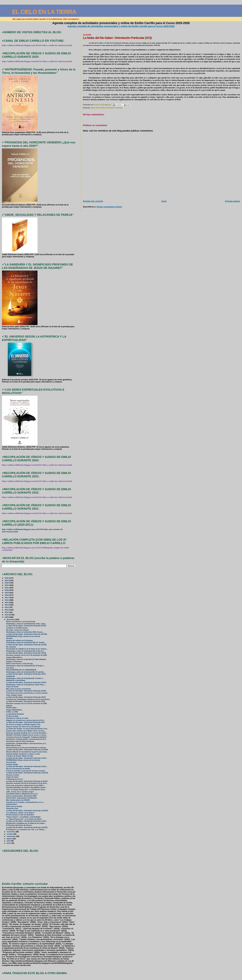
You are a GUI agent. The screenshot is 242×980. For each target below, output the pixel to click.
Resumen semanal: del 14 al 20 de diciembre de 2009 (26, 704)
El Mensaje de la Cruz (14, 779)
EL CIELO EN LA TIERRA (44, 12)
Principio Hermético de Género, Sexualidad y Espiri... (27, 787)
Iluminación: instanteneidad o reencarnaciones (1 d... (27, 743)
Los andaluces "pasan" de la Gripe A (20, 813)
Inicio (164, 201)
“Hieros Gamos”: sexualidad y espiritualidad (23, 817)
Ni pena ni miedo (13, 775)
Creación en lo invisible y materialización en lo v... (25, 802)
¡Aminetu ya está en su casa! (17, 718)
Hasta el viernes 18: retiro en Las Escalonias (23, 727)
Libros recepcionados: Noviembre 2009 (21, 796)
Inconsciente (11, 762)
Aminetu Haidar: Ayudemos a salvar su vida (23, 754)
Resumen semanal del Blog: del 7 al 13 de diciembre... (27, 733)
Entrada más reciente (93, 201)
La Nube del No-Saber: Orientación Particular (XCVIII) (27, 634)
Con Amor (10, 668)
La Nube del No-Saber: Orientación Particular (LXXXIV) (27, 811)
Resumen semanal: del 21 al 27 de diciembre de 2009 (26, 655)
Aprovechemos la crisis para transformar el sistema (26, 748)
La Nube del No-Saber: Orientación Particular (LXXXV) (27, 781)
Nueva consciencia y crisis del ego (20, 664)
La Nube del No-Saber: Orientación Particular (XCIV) (26, 683)
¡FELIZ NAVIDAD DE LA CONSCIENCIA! (21, 670)
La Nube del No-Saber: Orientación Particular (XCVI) (26, 653)
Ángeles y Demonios (14, 662)
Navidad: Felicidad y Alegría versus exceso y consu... (27, 735)
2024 (7, 580)
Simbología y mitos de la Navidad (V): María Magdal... (27, 659)
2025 (7, 578)
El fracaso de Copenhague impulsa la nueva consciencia (28, 699)
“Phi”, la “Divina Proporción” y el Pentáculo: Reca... (26, 790)
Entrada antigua (233, 201)
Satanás (9, 706)
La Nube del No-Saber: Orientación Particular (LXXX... (27, 758)
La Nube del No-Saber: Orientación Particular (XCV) (26, 674)
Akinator (9, 638)
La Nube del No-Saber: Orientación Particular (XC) (25, 722)
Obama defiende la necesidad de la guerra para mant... (27, 752)
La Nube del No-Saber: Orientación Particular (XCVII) (26, 645)
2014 (7, 605)
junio (9, 843)
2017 (7, 597)
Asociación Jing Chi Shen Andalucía (20, 741)
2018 (7, 595)
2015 (7, 602)
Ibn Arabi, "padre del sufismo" (18, 630)
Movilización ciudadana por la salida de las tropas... (26, 823)
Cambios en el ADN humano (17, 628)
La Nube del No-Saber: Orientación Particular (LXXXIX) (27, 750)
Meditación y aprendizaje (16, 680)
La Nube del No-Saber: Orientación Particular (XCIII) (26, 691)
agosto (10, 839)
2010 (7, 615)
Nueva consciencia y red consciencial (21, 622)
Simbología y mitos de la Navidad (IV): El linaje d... (25, 666)
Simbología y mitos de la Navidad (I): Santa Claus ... (26, 685)
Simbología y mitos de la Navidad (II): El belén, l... (25, 678)
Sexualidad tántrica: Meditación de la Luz (22, 794)
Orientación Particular (114, 108)
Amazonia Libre (12, 808)
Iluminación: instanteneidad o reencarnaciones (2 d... (27, 739)
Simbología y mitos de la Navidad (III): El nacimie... (26, 672)
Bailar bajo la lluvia (14, 745)
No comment (11, 647)
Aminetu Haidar (12, 764)
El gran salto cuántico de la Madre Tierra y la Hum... (26, 731)
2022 (7, 585)
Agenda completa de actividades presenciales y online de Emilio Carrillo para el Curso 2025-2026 (121, 26)
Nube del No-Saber (98, 108)
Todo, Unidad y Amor (14, 695)
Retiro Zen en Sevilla (14, 806)
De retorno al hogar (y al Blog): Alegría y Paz (23, 725)
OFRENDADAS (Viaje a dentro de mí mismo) (23, 636)
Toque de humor (12, 687)
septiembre (11, 836)
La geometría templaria (15, 714)
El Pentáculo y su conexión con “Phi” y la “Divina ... (26, 830)
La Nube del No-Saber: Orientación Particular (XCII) (26, 697)
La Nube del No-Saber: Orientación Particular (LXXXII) (27, 827)
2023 (7, 583)
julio (9, 841)
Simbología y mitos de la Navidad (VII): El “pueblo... (26, 643)
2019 (7, 593)
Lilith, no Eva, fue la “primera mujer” (20, 792)
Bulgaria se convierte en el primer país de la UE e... (26, 720)
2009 (7, 617)
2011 (7, 612)
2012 (7, 610)
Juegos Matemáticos (14, 657)
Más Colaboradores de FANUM (18, 800)
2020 (7, 590)
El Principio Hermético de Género (19, 825)
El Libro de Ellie (12, 716)
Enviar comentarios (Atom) (109, 207)
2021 (7, 588)
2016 (7, 600)
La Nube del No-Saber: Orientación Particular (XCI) (26, 701)
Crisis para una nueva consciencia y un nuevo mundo (27, 693)
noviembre (11, 832)
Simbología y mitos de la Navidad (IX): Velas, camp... (26, 624)
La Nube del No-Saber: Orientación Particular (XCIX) (26, 626)
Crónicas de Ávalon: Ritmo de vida (20, 756)
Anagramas (11, 676)
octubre (10, 834)
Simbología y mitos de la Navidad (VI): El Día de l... (26, 651)
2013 (7, 607)
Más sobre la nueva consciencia (18, 689)
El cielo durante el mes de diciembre (20, 815)
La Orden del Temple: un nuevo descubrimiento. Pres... (27, 729)
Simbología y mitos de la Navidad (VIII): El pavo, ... (25, 632)
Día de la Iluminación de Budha (18, 769)
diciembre (11, 619)
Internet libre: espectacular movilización (22, 798)
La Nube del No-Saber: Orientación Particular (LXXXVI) (27, 773)
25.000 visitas (11, 708)
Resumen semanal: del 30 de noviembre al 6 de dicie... (27, 783)
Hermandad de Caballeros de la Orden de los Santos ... (27, 649)
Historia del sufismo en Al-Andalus (20, 641)
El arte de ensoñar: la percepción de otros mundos (26, 771)
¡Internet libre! (12, 804)
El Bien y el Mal (12, 712)
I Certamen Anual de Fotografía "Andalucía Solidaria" (27, 737)
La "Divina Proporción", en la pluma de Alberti (24, 819)
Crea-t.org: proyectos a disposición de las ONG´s (25, 785)
